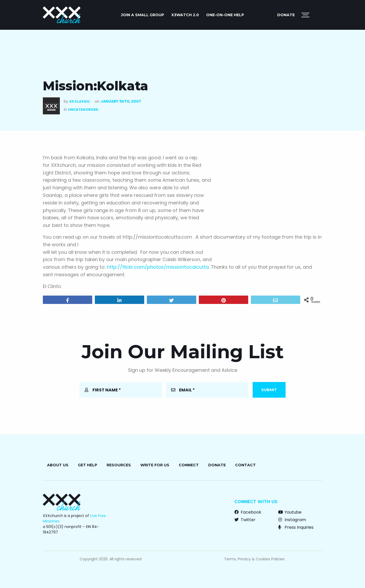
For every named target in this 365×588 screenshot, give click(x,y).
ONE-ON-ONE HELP (225, 15)
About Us (58, 465)
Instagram (292, 520)
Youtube (290, 512)
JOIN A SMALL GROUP (143, 15)
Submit (269, 390)
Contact (245, 465)
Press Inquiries (296, 527)
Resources (119, 465)
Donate (286, 15)
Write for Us (155, 465)
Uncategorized (83, 110)
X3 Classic (80, 101)
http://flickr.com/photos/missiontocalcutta (158, 267)
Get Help (88, 465)
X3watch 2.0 (185, 15)
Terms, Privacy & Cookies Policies (254, 559)
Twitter (245, 520)
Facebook (248, 512)
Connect (189, 465)
